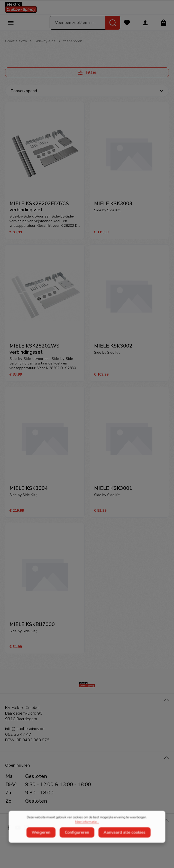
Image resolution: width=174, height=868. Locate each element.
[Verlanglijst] (127, 23)
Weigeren (41, 840)
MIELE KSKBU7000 (32, 624)
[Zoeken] (113, 23)
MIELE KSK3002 (113, 346)
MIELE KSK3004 (29, 488)
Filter (87, 72)
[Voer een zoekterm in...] (78, 23)
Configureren (77, 840)
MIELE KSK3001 (113, 488)
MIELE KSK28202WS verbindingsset (34, 349)
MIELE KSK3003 (113, 204)
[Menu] (11, 23)
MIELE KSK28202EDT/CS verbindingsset (39, 207)
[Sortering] (87, 91)
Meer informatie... (87, 829)
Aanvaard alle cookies (125, 840)
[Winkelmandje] (163, 23)
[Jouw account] (145, 23)
